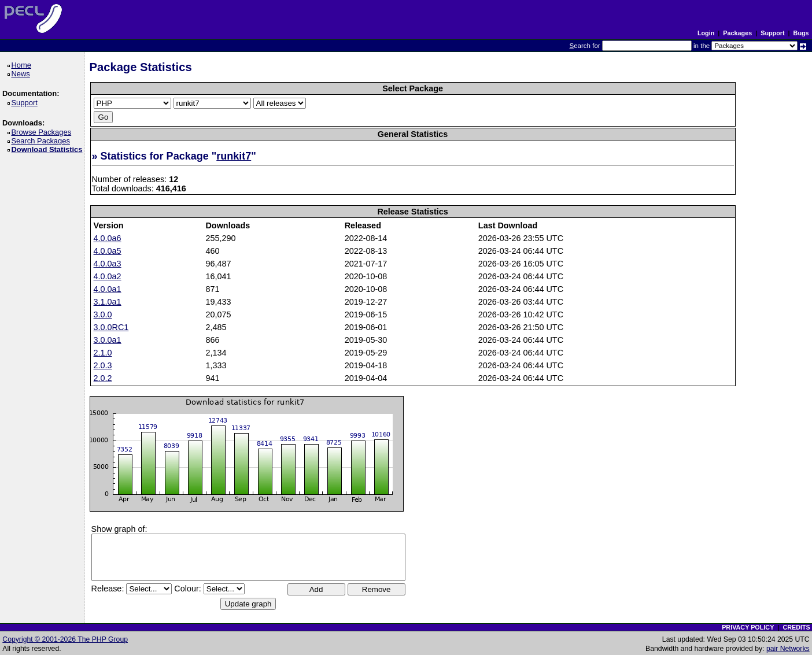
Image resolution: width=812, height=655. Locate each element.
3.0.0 (103, 314)
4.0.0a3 (108, 264)
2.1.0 (103, 353)
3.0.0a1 (108, 340)
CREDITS (796, 627)
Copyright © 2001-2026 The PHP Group (65, 639)
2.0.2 (103, 378)
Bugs (801, 33)
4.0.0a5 (108, 251)
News (22, 74)
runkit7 (234, 156)
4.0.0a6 (108, 238)
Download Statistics (49, 149)
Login (706, 33)
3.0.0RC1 (111, 327)
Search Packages (42, 141)
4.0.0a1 (108, 289)
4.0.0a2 (108, 276)
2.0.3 (103, 365)
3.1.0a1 (108, 302)
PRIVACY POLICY (748, 627)
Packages (737, 33)
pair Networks (788, 649)
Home (23, 65)
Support (772, 33)
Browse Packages (43, 132)
